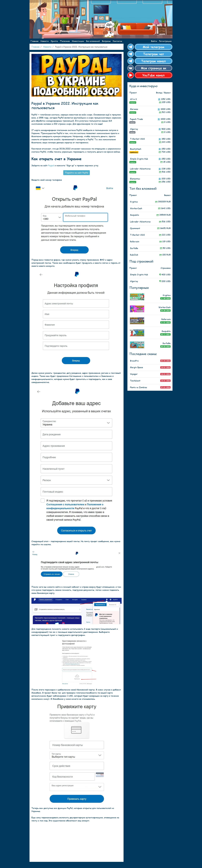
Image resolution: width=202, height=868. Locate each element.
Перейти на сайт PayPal (77, 173)
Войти (154, 41)
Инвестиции (78, 41)
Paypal (51, 165)
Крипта (54, 41)
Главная (34, 41)
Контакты (117, 41)
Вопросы (106, 41)
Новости (45, 41)
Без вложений (93, 41)
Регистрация (165, 41)
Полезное (65, 41)
